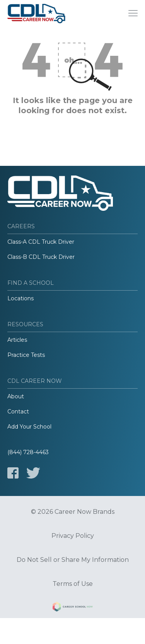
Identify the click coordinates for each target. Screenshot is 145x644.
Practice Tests (26, 355)
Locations (20, 298)
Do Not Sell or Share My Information (73, 560)
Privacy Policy (73, 536)
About (16, 396)
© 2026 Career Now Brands (73, 512)
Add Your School (29, 427)
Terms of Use (73, 584)
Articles (17, 340)
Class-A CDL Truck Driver (41, 242)
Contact (18, 412)
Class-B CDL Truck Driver (41, 257)
